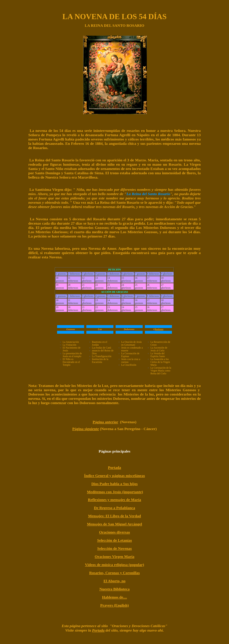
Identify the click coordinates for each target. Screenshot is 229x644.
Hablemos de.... (115, 597)
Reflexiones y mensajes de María (115, 500)
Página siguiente (86, 429)
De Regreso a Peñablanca (115, 508)
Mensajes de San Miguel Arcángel (114, 524)
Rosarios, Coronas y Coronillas (114, 573)
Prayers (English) (114, 605)
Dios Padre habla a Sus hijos (115, 484)
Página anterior (105, 422)
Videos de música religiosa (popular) (114, 565)
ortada (99, 630)
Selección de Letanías (115, 540)
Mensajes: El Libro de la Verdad (114, 516)
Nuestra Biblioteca (114, 589)
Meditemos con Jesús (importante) (115, 492)
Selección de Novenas (114, 548)
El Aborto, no (114, 581)
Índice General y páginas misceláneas (115, 476)
